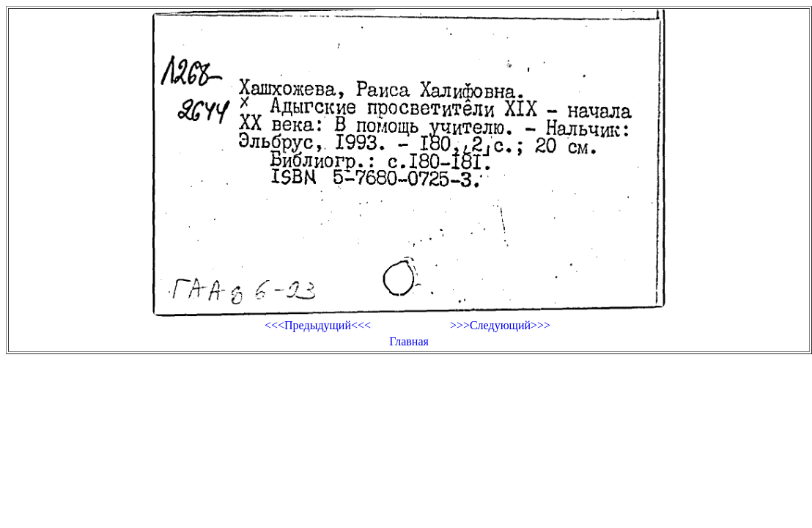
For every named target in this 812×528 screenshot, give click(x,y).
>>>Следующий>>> (500, 325)
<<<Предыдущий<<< (318, 325)
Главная (409, 341)
